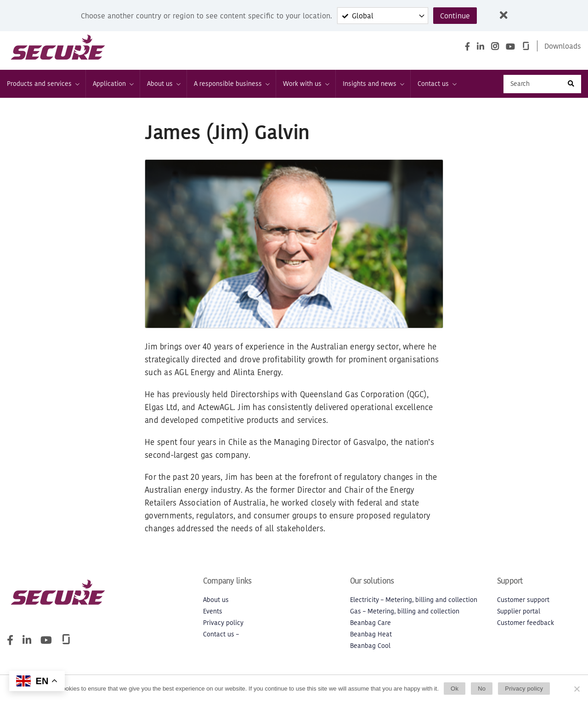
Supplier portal (519, 611)
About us (163, 84)
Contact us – (221, 634)
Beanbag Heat (371, 634)
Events (213, 611)
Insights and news (373, 84)
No (482, 689)
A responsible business (231, 84)
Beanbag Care (370, 623)
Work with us (306, 84)
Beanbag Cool (370, 646)
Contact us (437, 84)
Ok (455, 689)
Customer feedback (526, 623)
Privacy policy (223, 623)
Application (113, 84)
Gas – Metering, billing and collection (405, 611)
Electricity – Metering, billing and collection (414, 600)
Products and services (43, 84)
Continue (455, 16)
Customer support (523, 600)
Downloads (563, 46)
